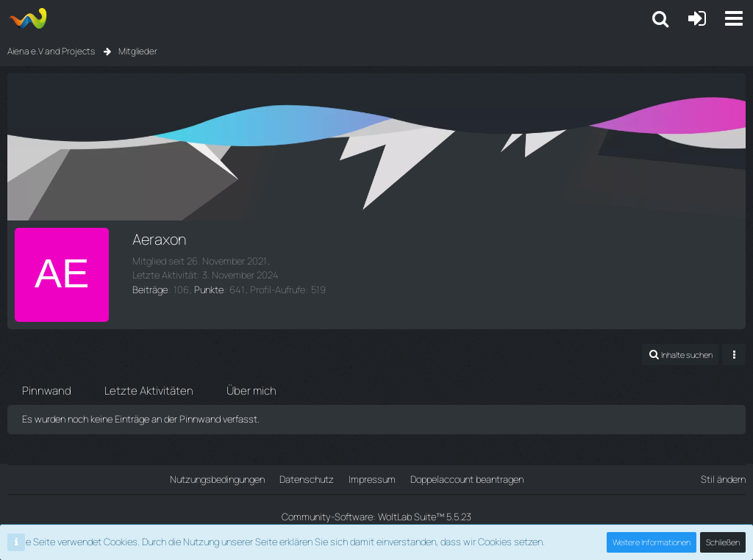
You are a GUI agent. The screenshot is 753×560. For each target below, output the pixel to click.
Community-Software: (376, 517)
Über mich (251, 391)
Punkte (209, 290)
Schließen (723, 542)
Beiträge (150, 290)
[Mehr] (734, 355)
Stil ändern (723, 479)
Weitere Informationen (652, 542)
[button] (660, 18)
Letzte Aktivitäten (149, 391)
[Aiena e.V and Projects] (28, 18)
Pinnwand (47, 391)
